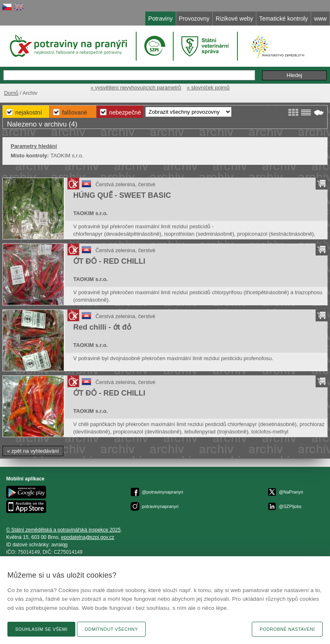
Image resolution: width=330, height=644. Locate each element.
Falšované (75, 112)
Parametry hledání (34, 146)
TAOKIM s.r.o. (91, 213)
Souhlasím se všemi (41, 629)
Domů (11, 93)
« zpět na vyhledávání (33, 451)
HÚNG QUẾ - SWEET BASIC (122, 195)
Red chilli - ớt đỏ (102, 327)
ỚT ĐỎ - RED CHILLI (109, 261)
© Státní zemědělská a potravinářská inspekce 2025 (63, 530)
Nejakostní (29, 112)
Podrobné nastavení (287, 629)
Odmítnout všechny (111, 629)
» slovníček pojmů (208, 88)
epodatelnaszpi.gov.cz (87, 537)
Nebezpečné (125, 112)
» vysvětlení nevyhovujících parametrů (136, 88)
